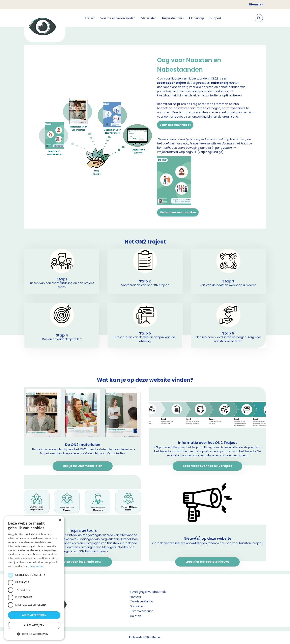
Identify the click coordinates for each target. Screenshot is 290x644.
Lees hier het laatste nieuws (207, 562)
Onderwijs (197, 18)
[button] (34, 634)
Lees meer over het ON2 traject (207, 466)
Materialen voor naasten (178, 212)
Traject (90, 18)
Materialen (149, 18)
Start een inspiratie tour (83, 562)
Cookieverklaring (141, 601)
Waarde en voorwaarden (118, 18)
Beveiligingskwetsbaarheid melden (148, 594)
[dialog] (34, 578)
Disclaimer (137, 606)
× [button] (60, 520)
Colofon (136, 616)
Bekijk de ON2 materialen (83, 466)
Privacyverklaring (142, 611)
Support (215, 18)
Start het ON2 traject (175, 125)
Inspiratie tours (173, 18)
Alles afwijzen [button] (34, 625)
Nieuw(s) (256, 4)
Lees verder (37, 566)
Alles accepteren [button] (34, 615)
